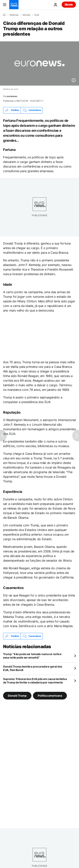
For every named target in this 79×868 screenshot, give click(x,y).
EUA (37, 15)
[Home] (4, 15)
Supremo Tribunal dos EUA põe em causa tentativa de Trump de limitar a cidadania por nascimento (35, 681)
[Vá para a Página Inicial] (14, 5)
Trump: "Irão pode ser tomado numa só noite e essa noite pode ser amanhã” (32, 656)
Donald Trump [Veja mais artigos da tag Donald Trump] (17, 696)
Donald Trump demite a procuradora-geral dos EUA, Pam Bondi (33, 668)
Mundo (26, 15)
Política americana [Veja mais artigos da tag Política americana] (50, 696)
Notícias (14, 15)
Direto (69, 4)
